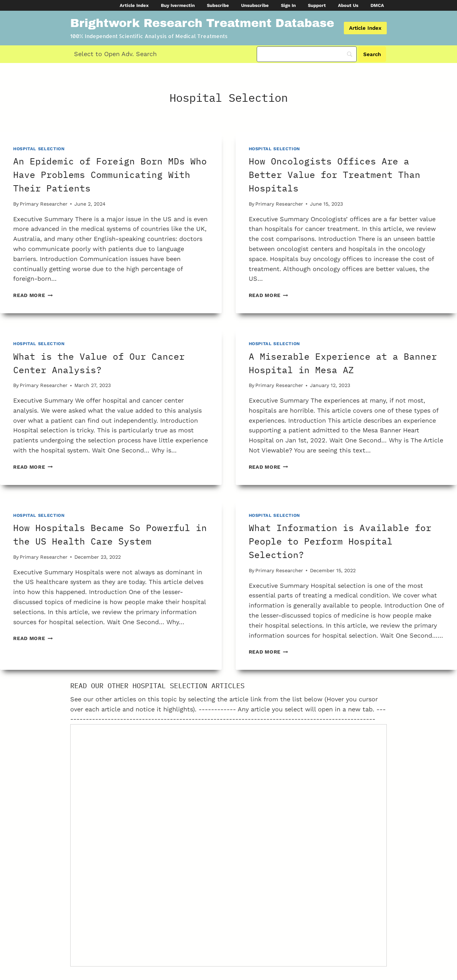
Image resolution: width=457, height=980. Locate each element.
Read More (33, 295)
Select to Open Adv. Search (115, 54)
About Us (348, 5)
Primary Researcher (44, 204)
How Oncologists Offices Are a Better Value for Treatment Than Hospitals (335, 174)
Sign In (288, 5)
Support (317, 5)
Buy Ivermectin (178, 5)
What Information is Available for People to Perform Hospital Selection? (340, 541)
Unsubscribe (255, 5)
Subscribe (218, 5)
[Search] (307, 54)
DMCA (377, 5)
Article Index (134, 5)
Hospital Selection (39, 149)
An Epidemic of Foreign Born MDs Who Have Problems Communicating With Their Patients (110, 174)
